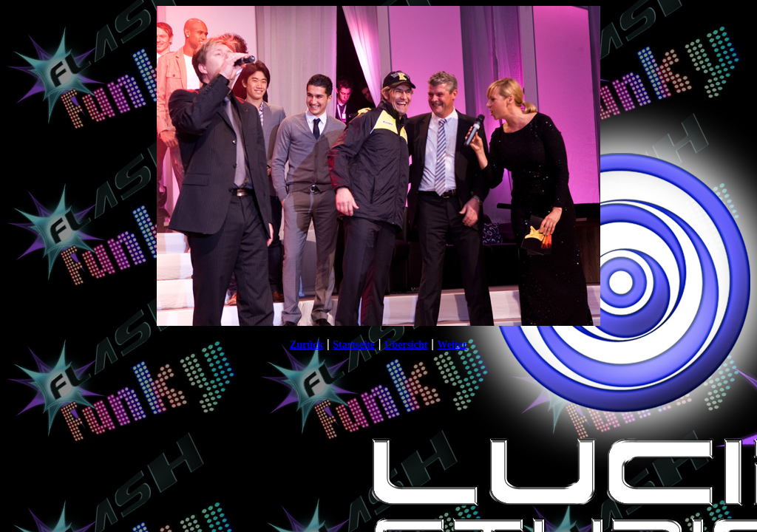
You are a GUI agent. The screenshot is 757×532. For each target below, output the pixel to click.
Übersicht (406, 345)
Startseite (354, 345)
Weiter (452, 345)
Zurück (306, 345)
